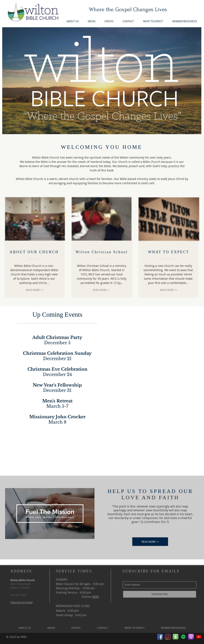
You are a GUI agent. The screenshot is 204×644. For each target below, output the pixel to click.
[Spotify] (183, 637)
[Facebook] (160, 637)
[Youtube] (199, 637)
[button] (92, 21)
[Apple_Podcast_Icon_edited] (191, 637)
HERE (95, 597)
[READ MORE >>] (35, 290)
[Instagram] (168, 637)
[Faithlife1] (176, 637)
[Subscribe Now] (160, 594)
